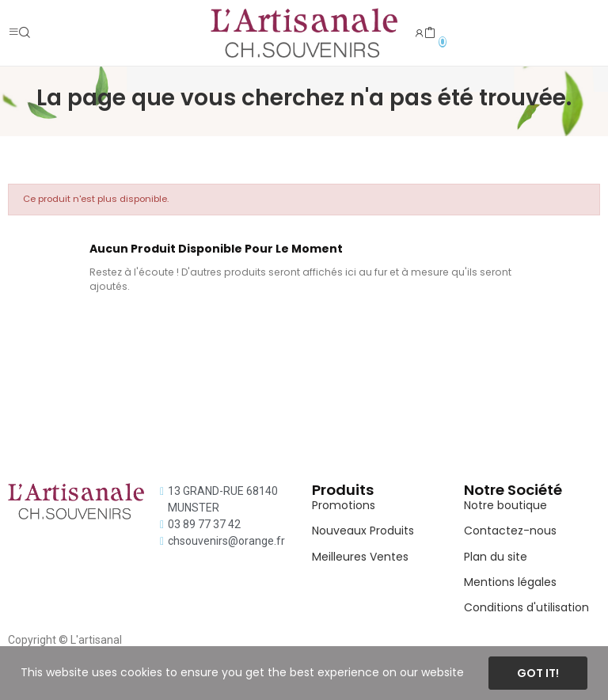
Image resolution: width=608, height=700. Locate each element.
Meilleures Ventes (360, 557)
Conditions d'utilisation (526, 607)
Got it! (538, 673)
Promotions (344, 505)
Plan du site (496, 557)
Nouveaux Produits (363, 531)
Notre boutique (505, 505)
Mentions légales (510, 582)
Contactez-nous (510, 531)
